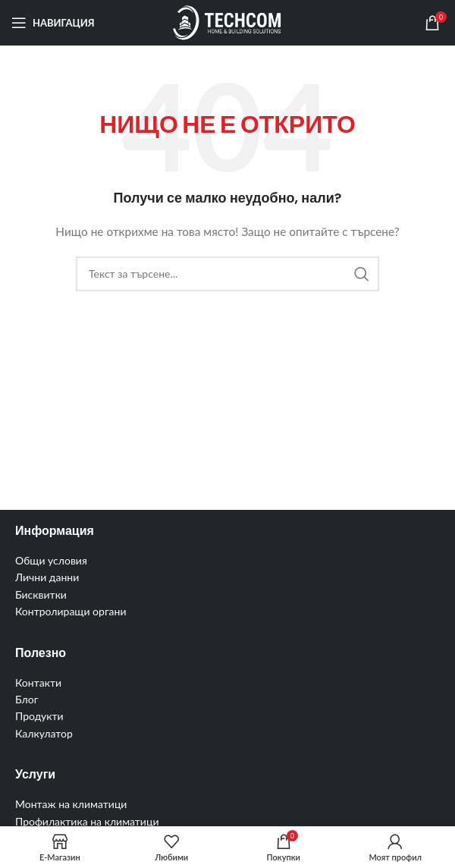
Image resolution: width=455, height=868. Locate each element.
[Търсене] (227, 274)
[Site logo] (227, 22)
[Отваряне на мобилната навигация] (53, 23)
